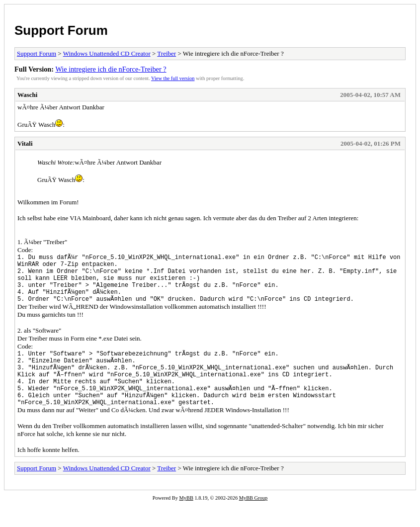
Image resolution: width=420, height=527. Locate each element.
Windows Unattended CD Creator (107, 53)
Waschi (27, 95)
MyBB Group (253, 520)
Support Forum (61, 30)
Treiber (167, 53)
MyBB (186, 520)
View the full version (173, 78)
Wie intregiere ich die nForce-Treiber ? (111, 69)
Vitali (25, 143)
